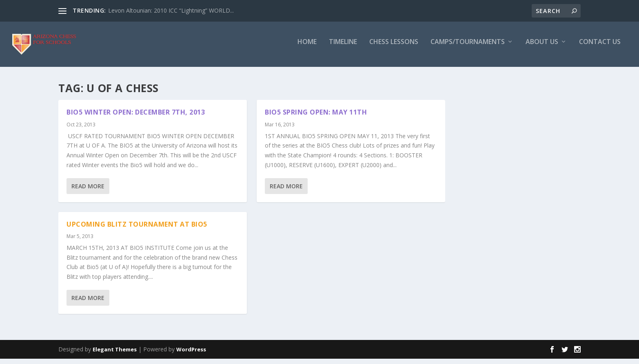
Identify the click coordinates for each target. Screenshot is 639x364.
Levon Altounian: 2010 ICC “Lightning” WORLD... (171, 10)
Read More (88, 191)
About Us (542, 47)
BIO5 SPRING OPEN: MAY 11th (316, 117)
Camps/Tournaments (468, 47)
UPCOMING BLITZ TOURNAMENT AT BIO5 (137, 229)
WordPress (191, 355)
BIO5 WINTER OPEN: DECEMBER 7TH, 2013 (136, 117)
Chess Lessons (394, 47)
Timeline (343, 47)
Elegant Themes (115, 355)
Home (307, 47)
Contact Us (600, 47)
